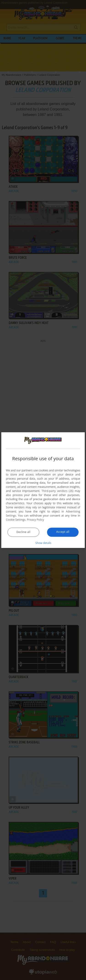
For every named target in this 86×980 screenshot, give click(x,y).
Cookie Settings (16, 520)
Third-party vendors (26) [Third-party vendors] (58, 491)
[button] (43, 543)
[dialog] (43, 490)
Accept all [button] (63, 532)
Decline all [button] (24, 532)
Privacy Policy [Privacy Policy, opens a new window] (36, 520)
